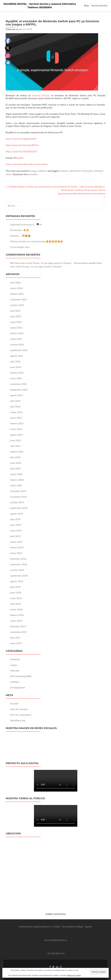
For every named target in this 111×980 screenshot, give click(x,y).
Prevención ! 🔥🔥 (20, 230)
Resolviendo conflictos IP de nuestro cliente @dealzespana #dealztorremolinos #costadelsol (82, 193)
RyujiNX (19, 158)
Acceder (14, 703)
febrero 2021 (17, 452)
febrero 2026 (17, 294)
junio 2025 (16, 316)
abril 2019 (15, 536)
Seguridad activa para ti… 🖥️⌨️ (26, 224)
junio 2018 (16, 592)
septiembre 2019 (19, 508)
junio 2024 (16, 367)
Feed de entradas (19, 709)
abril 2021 (15, 446)
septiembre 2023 (19, 390)
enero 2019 (16, 553)
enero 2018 (16, 621)
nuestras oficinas (41, 95)
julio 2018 (15, 587)
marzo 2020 (16, 474)
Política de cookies (74, 975)
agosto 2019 (17, 514)
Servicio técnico (100, 5)
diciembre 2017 (18, 626)
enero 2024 (16, 378)
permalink (33, 174)
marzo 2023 (16, 412)
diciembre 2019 (18, 491)
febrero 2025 (17, 333)
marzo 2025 (16, 328)
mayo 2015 (16, 643)
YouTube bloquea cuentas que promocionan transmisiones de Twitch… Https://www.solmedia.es (55, 187)
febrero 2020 (17, 480)
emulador (64, 171)
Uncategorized (18, 687)
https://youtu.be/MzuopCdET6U (22, 145)
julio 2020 (15, 457)
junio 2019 (16, 525)
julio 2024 (15, 361)
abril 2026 (15, 282)
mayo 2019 (16, 530)
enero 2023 (16, 418)
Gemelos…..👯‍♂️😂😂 (20, 236)
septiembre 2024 (19, 350)
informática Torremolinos (81, 171)
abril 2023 (15, 406)
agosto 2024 (17, 356)
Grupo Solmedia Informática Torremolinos (27, 164)
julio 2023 (15, 401)
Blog (86, 5)
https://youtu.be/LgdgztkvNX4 (21, 139)
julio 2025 (15, 311)
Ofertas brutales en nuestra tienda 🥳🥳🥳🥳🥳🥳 (37, 241)
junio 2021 (16, 440)
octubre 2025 (17, 305)
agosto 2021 (17, 435)
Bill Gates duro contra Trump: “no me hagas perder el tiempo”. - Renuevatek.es (50, 263)
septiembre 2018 (19, 576)
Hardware (15, 659)
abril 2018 (15, 604)
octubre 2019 (17, 502)
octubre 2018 (17, 570)
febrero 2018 (17, 615)
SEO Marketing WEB (21, 676)
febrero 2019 (17, 547)
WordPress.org (18, 720)
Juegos (34, 171)
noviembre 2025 (19, 299)
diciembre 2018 (18, 559)
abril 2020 (15, 468)
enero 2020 (16, 485)
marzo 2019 (16, 542)
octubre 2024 (17, 344)
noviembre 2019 (19, 497)
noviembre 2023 (19, 384)
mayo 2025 (16, 322)
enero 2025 (16, 339)
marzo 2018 (16, 609)
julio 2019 (15, 519)
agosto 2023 (17, 395)
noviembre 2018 (19, 564)
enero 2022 (16, 429)
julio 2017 (15, 638)
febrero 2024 (17, 373)
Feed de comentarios (21, 715)
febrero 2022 (17, 423)
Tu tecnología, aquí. (20, 247)
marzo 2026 (16, 288)
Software (43, 171)
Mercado (15, 671)
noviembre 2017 (19, 632)
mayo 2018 (16, 598)
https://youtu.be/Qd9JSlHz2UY (22, 151)
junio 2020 (16, 463)
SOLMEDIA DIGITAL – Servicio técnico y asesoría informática (40, 4)
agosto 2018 (17, 581)
